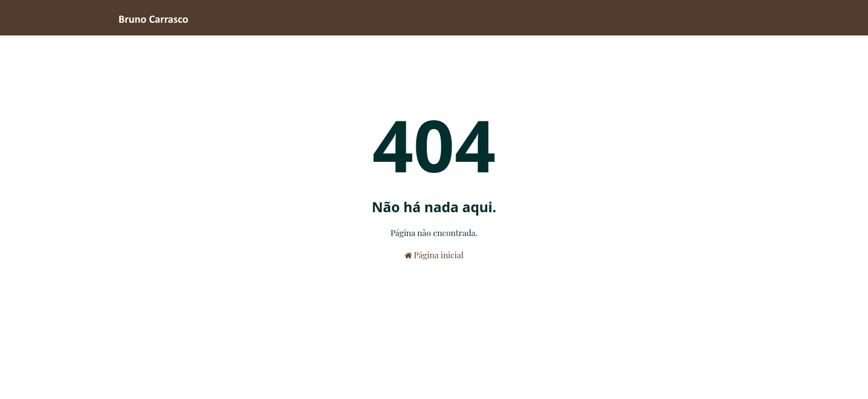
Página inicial (434, 255)
